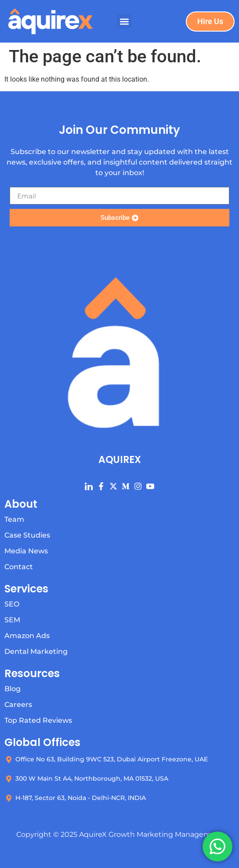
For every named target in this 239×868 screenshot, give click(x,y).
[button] (124, 21)
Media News (26, 551)
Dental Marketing (36, 651)
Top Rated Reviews (38, 720)
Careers (18, 705)
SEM (12, 620)
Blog (13, 689)
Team (14, 519)
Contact (19, 567)
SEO (12, 604)
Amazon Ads (27, 636)
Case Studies (27, 535)
